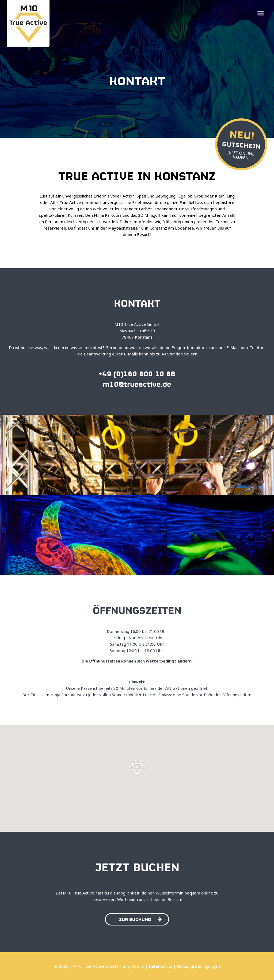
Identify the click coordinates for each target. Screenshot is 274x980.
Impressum (133, 966)
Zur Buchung (140, 919)
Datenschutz (161, 966)
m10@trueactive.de (137, 384)
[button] (261, 13)
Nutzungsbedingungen (198, 966)
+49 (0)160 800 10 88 (137, 373)
